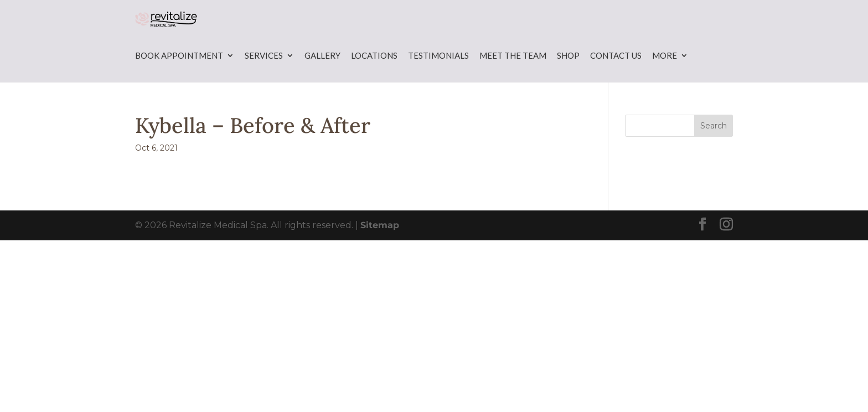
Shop (568, 75)
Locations (374, 75)
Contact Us (616, 75)
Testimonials (438, 75)
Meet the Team (513, 75)
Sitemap (380, 245)
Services (264, 75)
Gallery (322, 75)
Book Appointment (179, 75)
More (665, 75)
